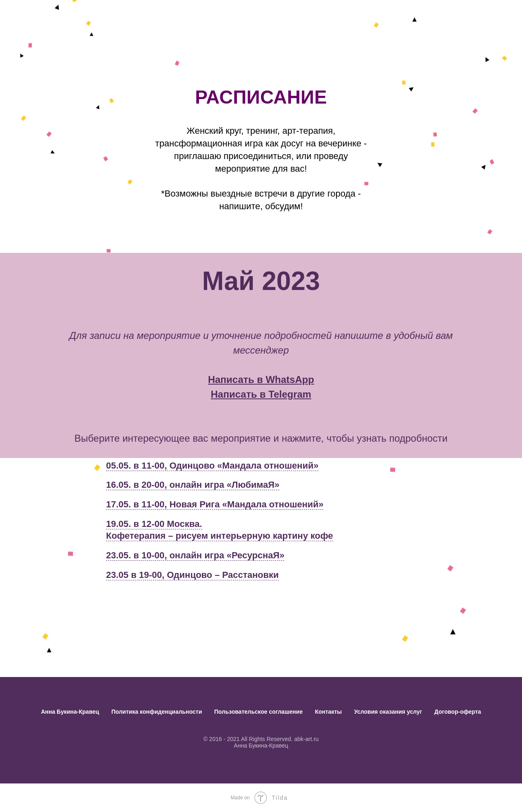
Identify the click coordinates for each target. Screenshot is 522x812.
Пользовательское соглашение (258, 712)
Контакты (328, 712)
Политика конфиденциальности (157, 712)
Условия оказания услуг (388, 712)
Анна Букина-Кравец (70, 712)
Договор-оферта (458, 712)
